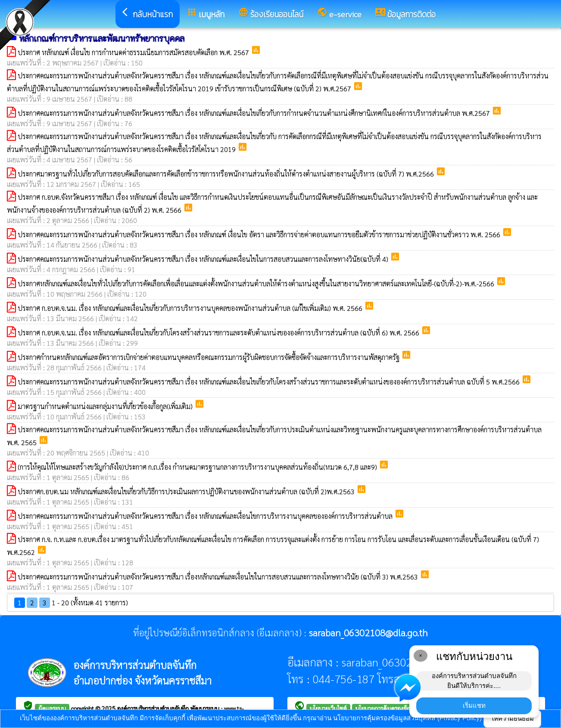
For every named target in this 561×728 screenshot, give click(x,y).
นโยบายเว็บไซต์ (328, 708)
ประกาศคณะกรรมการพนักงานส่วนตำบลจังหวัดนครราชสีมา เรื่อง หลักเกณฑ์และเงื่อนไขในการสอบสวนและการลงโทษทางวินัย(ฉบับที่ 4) (204, 259)
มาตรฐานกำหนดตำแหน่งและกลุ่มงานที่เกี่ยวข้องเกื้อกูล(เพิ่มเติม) (106, 406)
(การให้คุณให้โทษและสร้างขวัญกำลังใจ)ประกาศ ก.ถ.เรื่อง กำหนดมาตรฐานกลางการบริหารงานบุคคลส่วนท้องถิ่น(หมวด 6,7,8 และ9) (198, 467)
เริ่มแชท (474, 705)
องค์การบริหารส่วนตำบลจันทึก (154, 708)
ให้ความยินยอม (512, 718)
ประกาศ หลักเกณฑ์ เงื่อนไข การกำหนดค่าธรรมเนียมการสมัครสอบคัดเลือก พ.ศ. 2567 (134, 52)
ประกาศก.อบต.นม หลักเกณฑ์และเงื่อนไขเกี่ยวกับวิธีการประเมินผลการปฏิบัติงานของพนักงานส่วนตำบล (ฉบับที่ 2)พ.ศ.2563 (187, 491)
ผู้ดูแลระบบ (52, 708)
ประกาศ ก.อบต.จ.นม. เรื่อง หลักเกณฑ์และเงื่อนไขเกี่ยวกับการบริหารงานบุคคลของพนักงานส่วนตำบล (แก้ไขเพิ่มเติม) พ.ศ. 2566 (191, 308)
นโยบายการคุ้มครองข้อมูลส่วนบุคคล (399, 708)
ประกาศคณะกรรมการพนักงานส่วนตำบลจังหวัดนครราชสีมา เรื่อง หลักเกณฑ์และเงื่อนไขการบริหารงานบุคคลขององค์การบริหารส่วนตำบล (206, 516)
